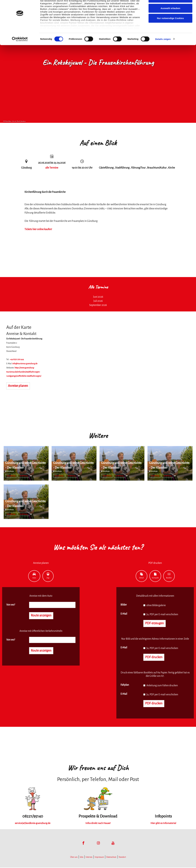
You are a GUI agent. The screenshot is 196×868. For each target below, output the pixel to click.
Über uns (74, 858)
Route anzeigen (42, 616)
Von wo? (11, 605)
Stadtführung (24, 476)
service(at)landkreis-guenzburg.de (33, 824)
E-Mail (124, 614)
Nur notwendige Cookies (170, 28)
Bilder (124, 605)
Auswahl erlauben (170, 18)
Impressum (99, 858)
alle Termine (52, 168)
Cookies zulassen (170, 8)
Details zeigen (163, 49)
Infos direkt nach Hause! (98, 824)
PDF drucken (154, 658)
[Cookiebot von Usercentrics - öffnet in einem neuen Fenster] (20, 49)
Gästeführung (11, 476)
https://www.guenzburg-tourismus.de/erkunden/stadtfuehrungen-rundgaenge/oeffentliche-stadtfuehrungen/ (24, 372)
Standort (122, 858)
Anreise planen (19, 386)
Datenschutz (111, 858)
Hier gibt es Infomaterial (163, 824)
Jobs (82, 858)
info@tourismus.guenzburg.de (25, 364)
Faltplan (125, 685)
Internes (89, 858)
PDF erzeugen (155, 623)
